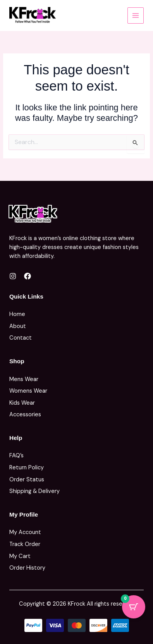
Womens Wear (28, 391)
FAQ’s (16, 456)
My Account (25, 532)
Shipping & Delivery (34, 491)
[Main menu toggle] (136, 15)
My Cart (20, 556)
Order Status (27, 480)
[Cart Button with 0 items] (134, 607)
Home (17, 314)
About (18, 326)
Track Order (25, 544)
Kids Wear (22, 403)
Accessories (25, 415)
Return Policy (27, 468)
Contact (21, 338)
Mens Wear (24, 379)
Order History (27, 568)
